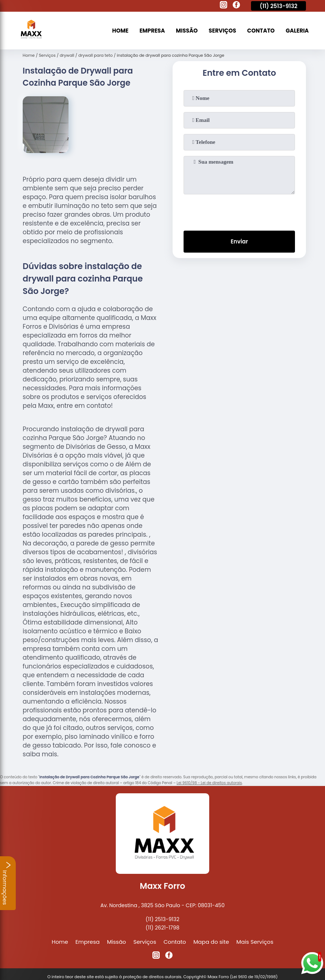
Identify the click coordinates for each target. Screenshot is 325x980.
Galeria (297, 31)
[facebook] (236, 6)
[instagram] (224, 6)
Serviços (223, 31)
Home (120, 31)
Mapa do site (211, 942)
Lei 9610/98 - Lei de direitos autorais (209, 783)
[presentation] (239, 211)
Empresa (152, 31)
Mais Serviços (255, 942)
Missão (187, 31)
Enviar (239, 241)
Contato (261, 31)
